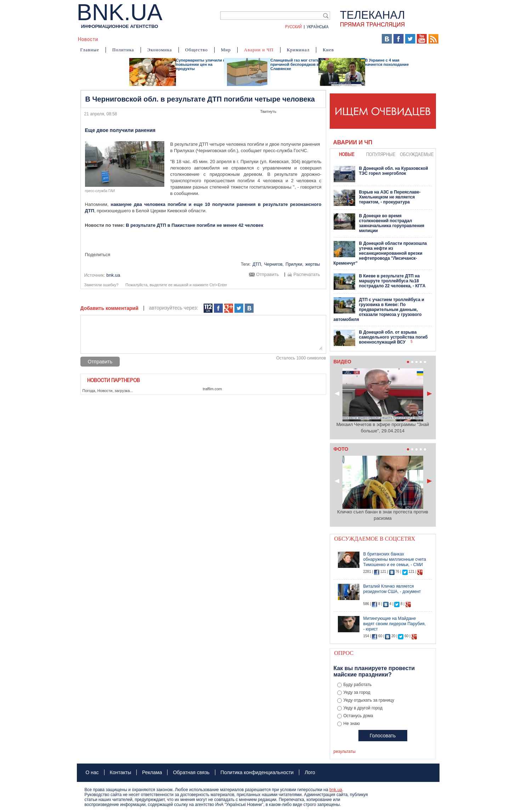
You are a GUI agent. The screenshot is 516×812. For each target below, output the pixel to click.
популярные (381, 154)
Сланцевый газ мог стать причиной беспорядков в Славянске (295, 64)
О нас (92, 772)
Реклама (152, 772)
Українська (318, 27)
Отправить (267, 275)
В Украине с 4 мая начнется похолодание (387, 62)
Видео (215, 39)
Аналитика (118, 39)
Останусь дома (358, 716)
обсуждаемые (417, 154)
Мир (226, 50)
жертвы (313, 264)
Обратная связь (191, 772)
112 (208, 308)
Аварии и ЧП (259, 50)
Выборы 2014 (353, 39)
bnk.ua (336, 790)
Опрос (344, 653)
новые (347, 154)
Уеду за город (357, 692)
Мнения (258, 39)
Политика (123, 50)
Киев (328, 50)
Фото (236, 39)
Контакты (120, 772)
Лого (310, 772)
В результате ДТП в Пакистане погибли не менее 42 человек (194, 225)
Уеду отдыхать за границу (369, 700)
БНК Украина (311, 39)
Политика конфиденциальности (257, 772)
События (149, 39)
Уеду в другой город (363, 708)
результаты (345, 751)
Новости (88, 39)
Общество (197, 50)
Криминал (298, 50)
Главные (90, 50)
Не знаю (352, 724)
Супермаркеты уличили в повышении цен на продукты (201, 64)
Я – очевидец (183, 39)
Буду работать (358, 685)
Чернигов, (274, 264)
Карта (281, 39)
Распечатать (307, 275)
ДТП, (257, 264)
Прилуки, (294, 264)
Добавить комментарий (109, 308)
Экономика (160, 50)
